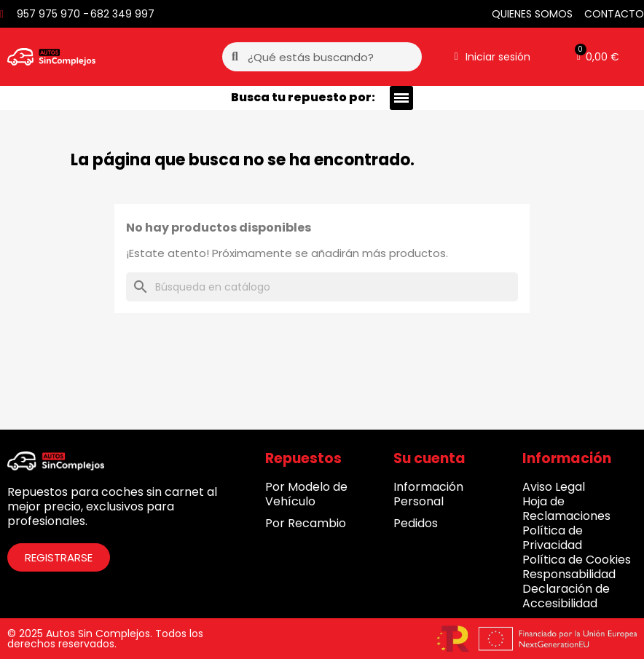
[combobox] (323, 57)
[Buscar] (322, 287)
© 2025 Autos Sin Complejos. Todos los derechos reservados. (105, 639)
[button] (598, 57)
